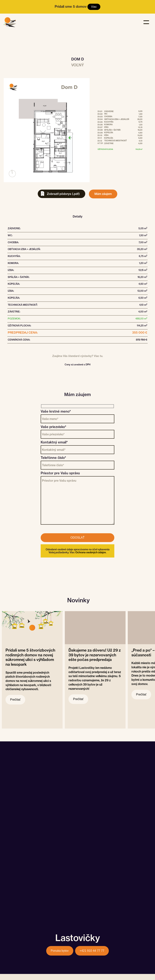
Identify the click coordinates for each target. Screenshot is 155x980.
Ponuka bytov (60, 951)
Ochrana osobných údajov (91, 552)
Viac (94, 7)
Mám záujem (103, 194)
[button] (147, 21)
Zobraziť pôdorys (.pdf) (63, 194)
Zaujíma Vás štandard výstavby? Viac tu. (78, 356)
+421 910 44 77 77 (92, 951)
